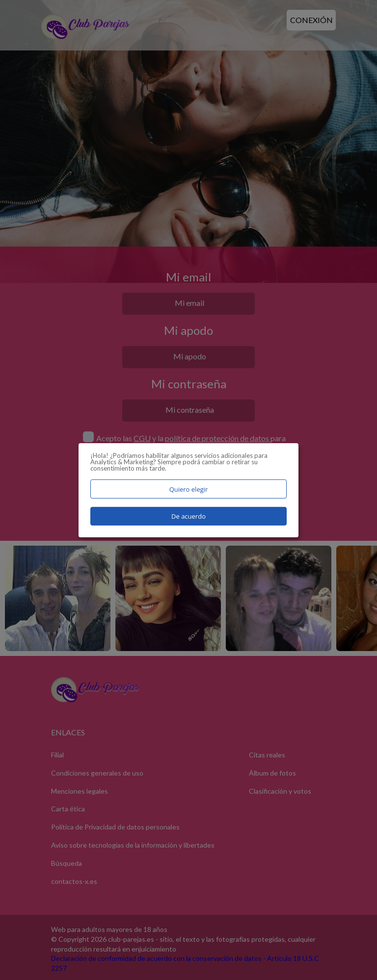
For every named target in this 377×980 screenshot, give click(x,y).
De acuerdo (188, 516)
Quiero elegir (189, 489)
